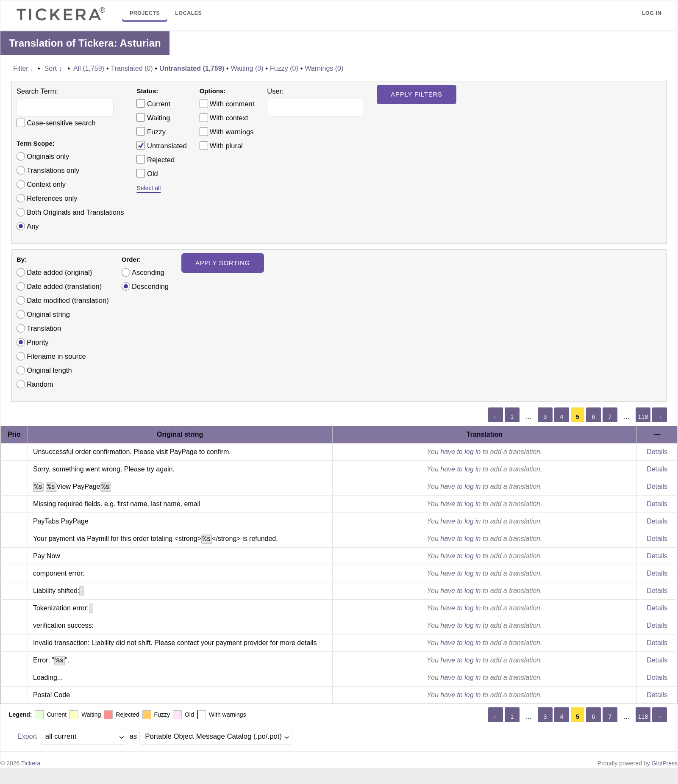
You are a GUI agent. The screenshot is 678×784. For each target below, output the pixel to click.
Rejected (156, 159)
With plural (226, 146)
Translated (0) (132, 68)
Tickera (31, 763)
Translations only (53, 170)
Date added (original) (59, 272)
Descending (150, 286)
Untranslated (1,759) (192, 68)
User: (275, 91)
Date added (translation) (64, 286)
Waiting (153, 117)
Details (657, 452)
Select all (149, 188)
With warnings (232, 132)
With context (229, 118)
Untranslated (161, 145)
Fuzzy (151, 131)
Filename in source (56, 356)
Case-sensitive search (61, 123)
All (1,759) (89, 68)
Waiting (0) (247, 68)
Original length (49, 370)
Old (147, 173)
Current (153, 103)
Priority (38, 342)
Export (27, 736)
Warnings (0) (324, 68)
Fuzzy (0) (284, 68)
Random (40, 384)
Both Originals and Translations (75, 212)
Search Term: (37, 91)
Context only (46, 184)
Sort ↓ (53, 68)
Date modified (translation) (68, 300)
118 (643, 417)
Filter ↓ (23, 68)
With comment (232, 104)
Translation (44, 328)
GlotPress (665, 763)
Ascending (148, 272)
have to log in (460, 452)
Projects (145, 13)
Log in (652, 13)
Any (33, 226)
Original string (48, 314)
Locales (188, 13)
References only (52, 198)
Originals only (48, 156)
